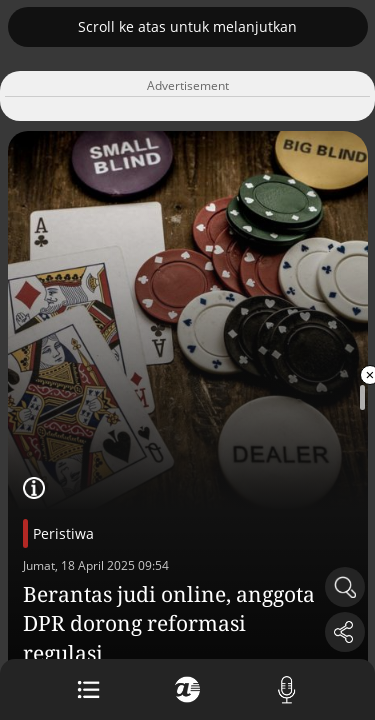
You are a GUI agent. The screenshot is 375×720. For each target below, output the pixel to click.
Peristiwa (63, 533)
